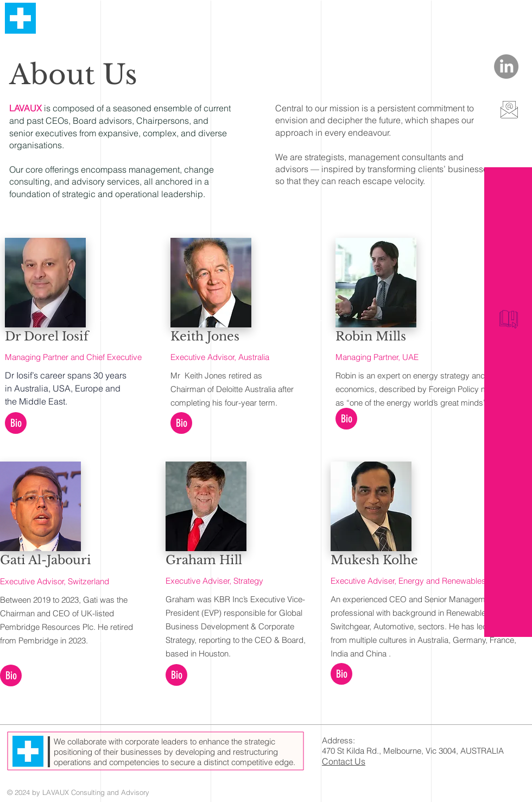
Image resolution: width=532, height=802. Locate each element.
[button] (16, 423)
